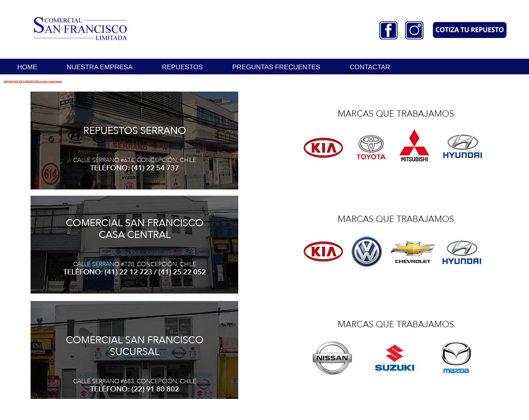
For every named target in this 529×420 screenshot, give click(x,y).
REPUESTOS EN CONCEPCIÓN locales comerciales (33, 81)
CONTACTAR (370, 67)
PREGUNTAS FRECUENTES (276, 67)
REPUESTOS (182, 67)
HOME (27, 67)
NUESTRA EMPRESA (100, 67)
